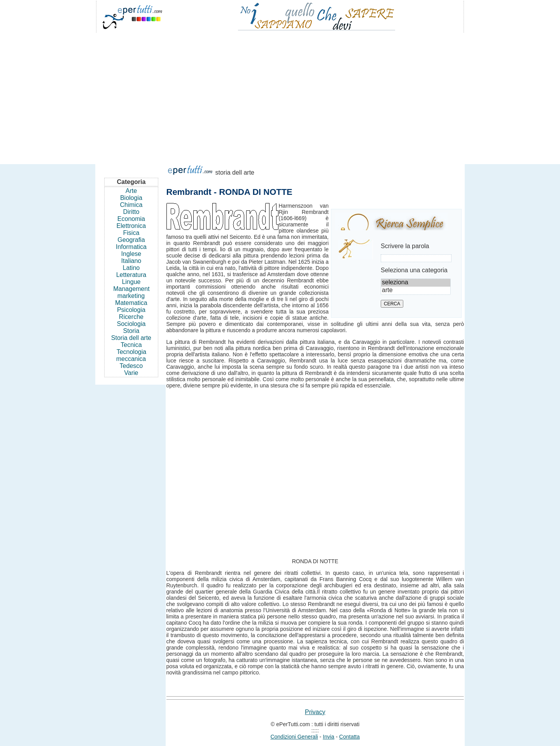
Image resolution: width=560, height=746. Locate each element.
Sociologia (131, 324)
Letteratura (131, 275)
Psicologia (131, 310)
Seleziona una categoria (414, 270)
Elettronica (131, 226)
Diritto (131, 212)
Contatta (349, 737)
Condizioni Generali (294, 737)
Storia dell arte (131, 338)
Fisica (131, 233)
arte (416, 291)
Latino (131, 268)
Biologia (131, 198)
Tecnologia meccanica (131, 355)
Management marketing (131, 292)
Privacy (315, 712)
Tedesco (131, 366)
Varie (131, 373)
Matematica (131, 303)
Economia (131, 219)
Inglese (131, 254)
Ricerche (131, 317)
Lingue (131, 282)
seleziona (416, 283)
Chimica (131, 205)
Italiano (131, 261)
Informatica (131, 247)
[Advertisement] (280, 95)
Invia (329, 737)
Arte (131, 191)
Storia (131, 331)
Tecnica (131, 345)
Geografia (131, 240)
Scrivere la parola (405, 246)
